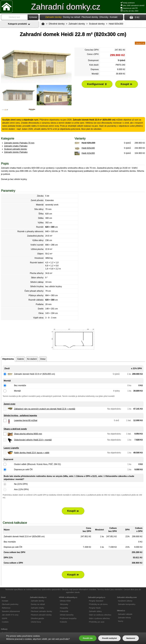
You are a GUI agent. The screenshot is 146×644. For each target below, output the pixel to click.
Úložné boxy (36, 622)
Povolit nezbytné (109, 638)
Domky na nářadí (72, 17)
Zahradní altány (95, 611)
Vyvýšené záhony (125, 601)
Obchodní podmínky (10, 604)
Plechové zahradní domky (41, 611)
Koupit (73, 511)
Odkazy (4, 629)
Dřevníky (104, 17)
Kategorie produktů (19, 24)
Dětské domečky (67, 615)
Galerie (21, 359)
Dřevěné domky (57, 24)
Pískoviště (64, 611)
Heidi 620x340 (88, 148)
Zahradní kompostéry (127, 604)
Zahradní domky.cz (66, 7)
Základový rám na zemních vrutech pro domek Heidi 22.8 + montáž (45, 409)
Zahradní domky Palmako (16, 152)
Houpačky (64, 608)
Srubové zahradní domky (16, 149)
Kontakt (114, 17)
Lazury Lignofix (11, 448)
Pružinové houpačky (68, 618)
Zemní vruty (10, 404)
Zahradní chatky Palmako (16, 146)
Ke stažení (32, 359)
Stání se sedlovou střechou (100, 615)
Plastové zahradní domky (41, 615)
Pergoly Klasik (95, 608)
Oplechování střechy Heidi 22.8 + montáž (33, 440)
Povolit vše (88, 638)
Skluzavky (64, 604)
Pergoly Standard (96, 601)
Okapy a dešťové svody (15, 429)
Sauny (121, 621)
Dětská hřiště (65, 601)
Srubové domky (97, 24)
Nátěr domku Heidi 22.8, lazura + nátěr (32, 453)
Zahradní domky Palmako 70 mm (19, 143)
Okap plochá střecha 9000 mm (28, 434)
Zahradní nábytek (125, 614)
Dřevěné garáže (37, 618)
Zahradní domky (77, 24)
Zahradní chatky (37, 608)
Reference (6, 608)
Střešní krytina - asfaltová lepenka (20, 416)
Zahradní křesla (124, 618)
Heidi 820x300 (116, 24)
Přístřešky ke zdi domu (98, 604)
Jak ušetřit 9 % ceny (10, 615)
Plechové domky (90, 17)
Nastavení (131, 638)
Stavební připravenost (11, 611)
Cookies (5, 622)
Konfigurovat (97, 84)
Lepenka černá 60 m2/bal (26, 420)
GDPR (4, 618)
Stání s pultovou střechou (99, 618)
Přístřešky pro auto (97, 622)
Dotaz (43, 359)
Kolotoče (63, 622)
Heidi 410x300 (88, 153)
